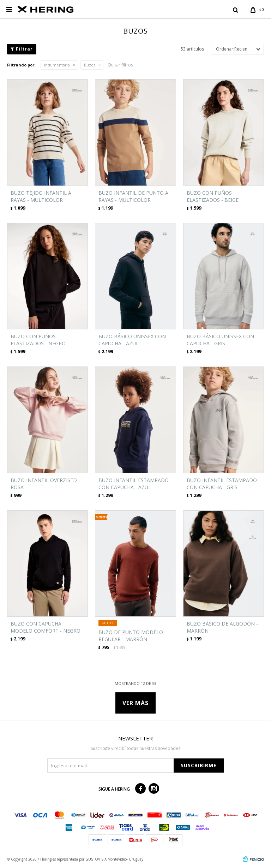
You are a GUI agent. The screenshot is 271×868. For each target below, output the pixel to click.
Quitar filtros (120, 65)
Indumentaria (57, 65)
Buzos (90, 65)
